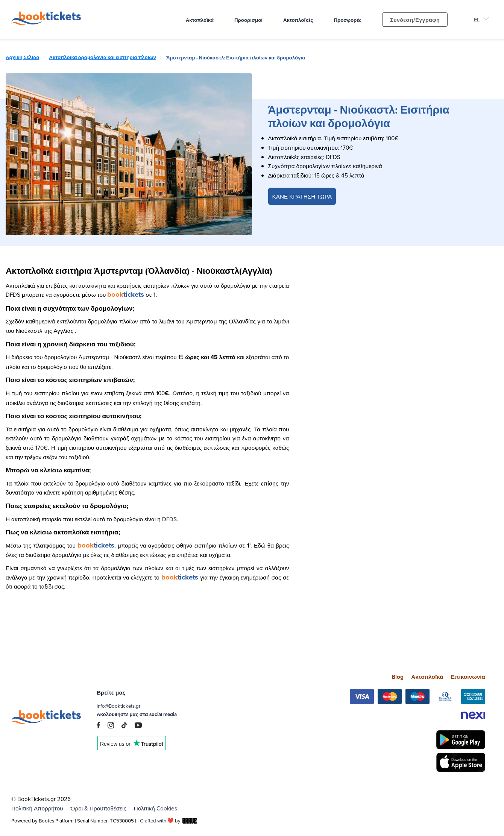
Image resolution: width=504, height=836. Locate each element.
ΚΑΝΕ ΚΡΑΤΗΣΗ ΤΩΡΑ (302, 196)
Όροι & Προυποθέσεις (99, 808)
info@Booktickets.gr (118, 706)
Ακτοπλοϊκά (427, 677)
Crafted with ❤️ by (168, 821)
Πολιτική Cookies (156, 808)
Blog (398, 677)
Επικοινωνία (468, 677)
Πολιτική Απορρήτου (37, 808)
